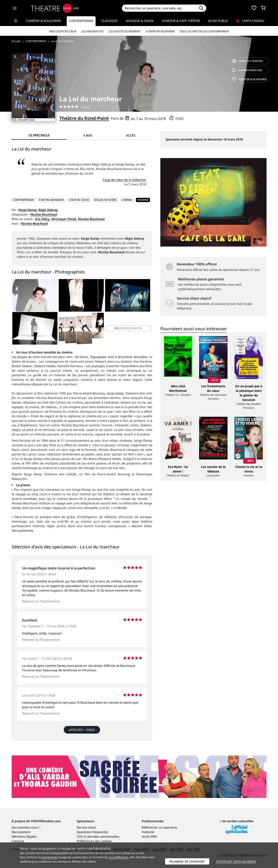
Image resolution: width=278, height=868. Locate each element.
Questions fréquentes (93, 832)
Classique (110, 21)
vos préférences (118, 857)
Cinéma (127, 200)
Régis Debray (48, 210)
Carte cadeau (250, 21)
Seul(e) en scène (105, 200)
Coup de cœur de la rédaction (124, 180)
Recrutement (21, 832)
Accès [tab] (131, 135)
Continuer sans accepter (236, 861)
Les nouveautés (93, 31)
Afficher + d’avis (82, 730)
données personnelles (103, 836)
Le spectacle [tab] (39, 135)
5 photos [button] (128, 328)
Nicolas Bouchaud (44, 214)
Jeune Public (218, 21)
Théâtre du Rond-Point (84, 118)
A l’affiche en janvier (160, 31)
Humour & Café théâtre (181, 21)
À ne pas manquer (51, 200)
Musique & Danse (140, 21)
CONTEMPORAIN (23, 200)
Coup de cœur (79, 200)
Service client (86, 827)
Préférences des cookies (94, 841)
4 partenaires (49, 857)
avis (247, 70)
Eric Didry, (43, 219)
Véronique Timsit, (64, 219)
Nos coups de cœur (63, 31)
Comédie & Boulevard (43, 21)
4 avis (86, 107)
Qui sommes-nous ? (26, 827)
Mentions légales (24, 836)
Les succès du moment (125, 31)
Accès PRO (149, 836)
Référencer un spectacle (159, 827)
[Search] (159, 8)
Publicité (148, 832)
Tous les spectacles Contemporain (204, 31)
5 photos (247, 61)
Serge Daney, (28, 210)
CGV (80, 836)
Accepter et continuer (187, 861)
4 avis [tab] (88, 135)
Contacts (18, 841)
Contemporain (81, 21)
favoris (249, 79)
